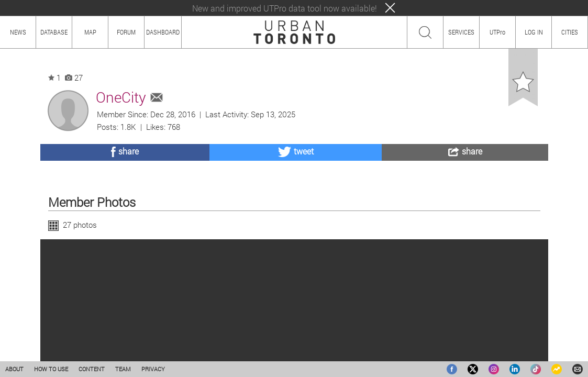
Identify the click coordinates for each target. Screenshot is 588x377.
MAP (90, 32)
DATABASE (54, 32)
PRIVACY (153, 369)
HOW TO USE (51, 369)
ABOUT (14, 369)
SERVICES (461, 32)
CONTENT (92, 369)
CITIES (570, 32)
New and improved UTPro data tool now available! (285, 8)
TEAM (123, 369)
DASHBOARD (163, 32)
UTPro (497, 32)
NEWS (18, 32)
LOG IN (534, 32)
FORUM (126, 32)
